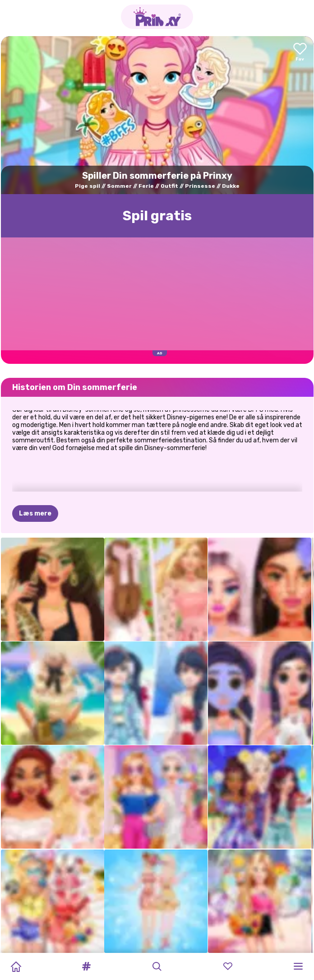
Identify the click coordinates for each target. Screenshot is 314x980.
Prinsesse (200, 186)
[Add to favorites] (300, 53)
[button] (87, 966)
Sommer (119, 186)
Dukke (231, 186)
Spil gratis (157, 216)
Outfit (169, 186)
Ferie (146, 186)
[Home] (16, 966)
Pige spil (88, 186)
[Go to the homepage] (157, 17)
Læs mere (35, 513)
